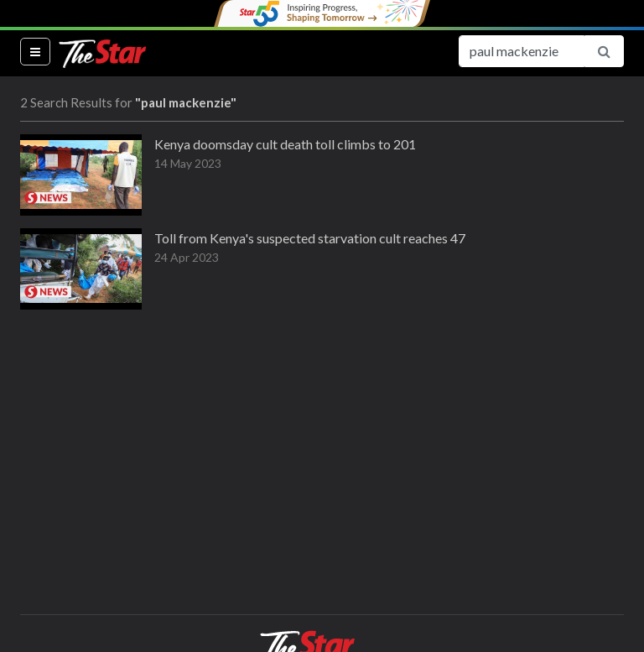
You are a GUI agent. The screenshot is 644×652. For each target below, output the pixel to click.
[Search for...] (522, 51)
